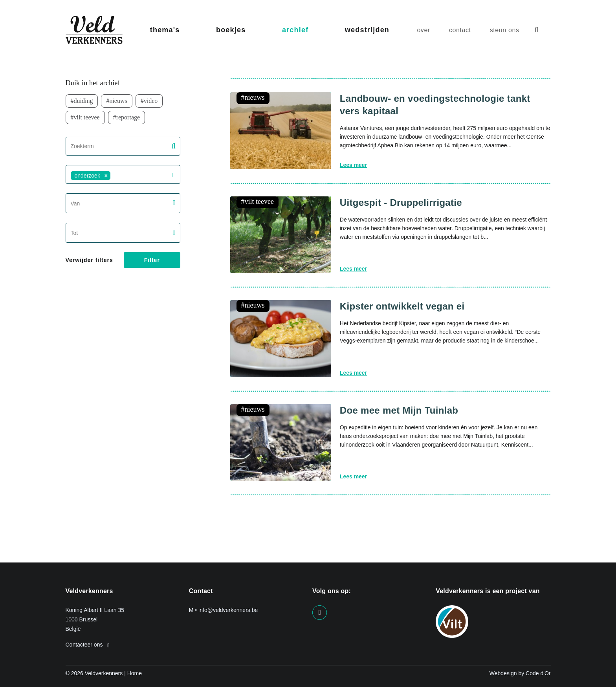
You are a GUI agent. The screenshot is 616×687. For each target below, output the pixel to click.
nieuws (118, 101)
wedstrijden (367, 30)
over (423, 30)
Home (135, 673)
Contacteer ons (88, 645)
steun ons (505, 30)
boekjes (231, 30)
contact (460, 30)
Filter (152, 260)
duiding (83, 101)
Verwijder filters (89, 260)
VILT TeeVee (87, 117)
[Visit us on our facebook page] (320, 613)
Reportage (128, 117)
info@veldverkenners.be (228, 610)
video (151, 101)
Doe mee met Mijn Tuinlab (399, 410)
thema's (165, 30)
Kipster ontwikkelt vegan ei (402, 306)
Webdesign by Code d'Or (520, 673)
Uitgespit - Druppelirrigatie (401, 202)
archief (295, 30)
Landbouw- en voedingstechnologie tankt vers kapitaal (435, 105)
